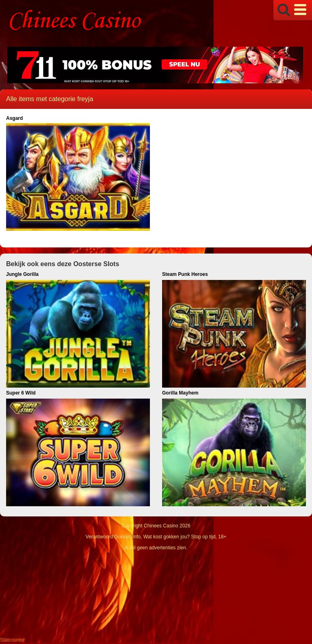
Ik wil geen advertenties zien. (156, 548)
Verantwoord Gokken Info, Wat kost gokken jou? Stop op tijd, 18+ (156, 537)
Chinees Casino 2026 (167, 526)
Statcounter (12, 640)
